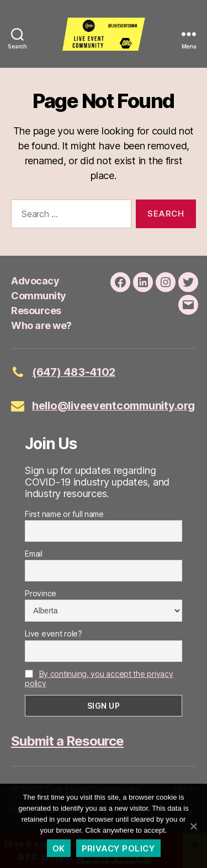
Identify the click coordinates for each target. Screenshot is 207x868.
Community (39, 296)
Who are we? (41, 325)
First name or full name (64, 514)
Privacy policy (118, 848)
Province (41, 593)
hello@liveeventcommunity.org (113, 406)
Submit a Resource (67, 741)
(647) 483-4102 (74, 372)
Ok (59, 848)
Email (34, 554)
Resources (36, 311)
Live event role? (54, 634)
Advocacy (35, 281)
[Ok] (193, 826)
